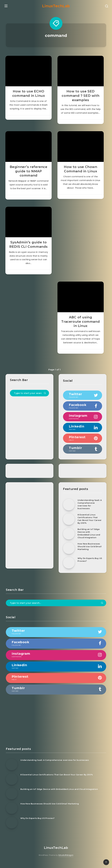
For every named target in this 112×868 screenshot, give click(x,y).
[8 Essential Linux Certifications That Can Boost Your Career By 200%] (69, 525)
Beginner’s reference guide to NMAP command (29, 174)
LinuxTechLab (56, 5)
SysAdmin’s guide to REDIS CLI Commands (29, 249)
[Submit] (45, 399)
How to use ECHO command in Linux (29, 94)
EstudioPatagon (66, 861)
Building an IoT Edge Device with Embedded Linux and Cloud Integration (89, 539)
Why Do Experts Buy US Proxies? (89, 565)
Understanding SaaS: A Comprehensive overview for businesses (89, 510)
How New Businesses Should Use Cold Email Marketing (89, 552)
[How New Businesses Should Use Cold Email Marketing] (69, 554)
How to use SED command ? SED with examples (80, 96)
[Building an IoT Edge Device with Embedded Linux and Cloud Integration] (69, 539)
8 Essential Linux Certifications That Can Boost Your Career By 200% (88, 524)
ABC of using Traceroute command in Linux (80, 327)
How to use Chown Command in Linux (80, 172)
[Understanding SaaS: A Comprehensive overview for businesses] (69, 510)
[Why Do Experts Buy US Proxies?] (69, 568)
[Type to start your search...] (30, 399)
